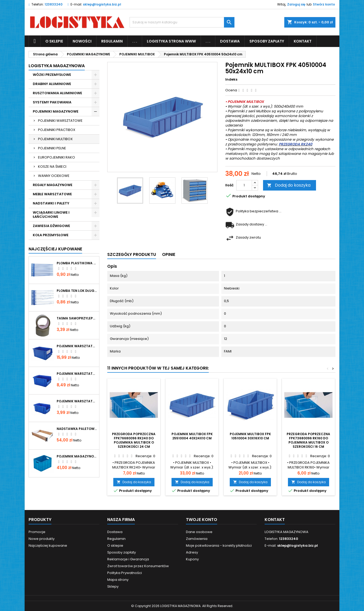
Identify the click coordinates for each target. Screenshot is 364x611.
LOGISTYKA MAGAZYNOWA (57, 66)
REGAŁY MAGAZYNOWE (53, 185)
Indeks (231, 80)
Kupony (192, 559)
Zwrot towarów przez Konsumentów (138, 566)
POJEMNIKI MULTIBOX (55, 139)
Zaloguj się (296, 4)
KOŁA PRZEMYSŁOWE (51, 235)
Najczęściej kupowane (48, 546)
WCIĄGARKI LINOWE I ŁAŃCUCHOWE (51, 215)
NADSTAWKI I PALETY (51, 203)
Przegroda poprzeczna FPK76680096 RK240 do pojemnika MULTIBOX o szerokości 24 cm (134, 440)
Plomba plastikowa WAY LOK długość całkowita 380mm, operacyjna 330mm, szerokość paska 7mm (77, 263)
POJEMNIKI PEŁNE (52, 148)
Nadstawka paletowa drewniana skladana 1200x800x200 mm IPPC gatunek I (77, 429)
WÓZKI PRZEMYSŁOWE (52, 75)
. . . (135, 41)
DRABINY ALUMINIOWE (52, 84)
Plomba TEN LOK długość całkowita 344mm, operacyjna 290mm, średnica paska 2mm (77, 291)
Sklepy (113, 586)
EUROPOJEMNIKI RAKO (57, 157)
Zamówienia (197, 539)
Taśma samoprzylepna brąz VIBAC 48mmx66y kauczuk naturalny (77, 318)
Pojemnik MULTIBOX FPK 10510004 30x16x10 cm (250, 436)
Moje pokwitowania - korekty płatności (219, 546)
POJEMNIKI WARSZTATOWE (60, 121)
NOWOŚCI (82, 41)
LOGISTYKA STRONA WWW (171, 41)
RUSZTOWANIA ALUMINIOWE (57, 93)
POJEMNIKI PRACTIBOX (57, 130)
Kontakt (275, 520)
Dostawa (230, 41)
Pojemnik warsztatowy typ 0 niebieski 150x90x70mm (77, 401)
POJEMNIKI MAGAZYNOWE (56, 111)
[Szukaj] (182, 22)
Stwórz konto (324, 4)
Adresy (192, 552)
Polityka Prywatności (125, 573)
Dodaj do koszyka (289, 185)
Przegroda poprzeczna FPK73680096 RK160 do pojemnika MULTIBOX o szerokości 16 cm (308, 440)
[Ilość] (244, 185)
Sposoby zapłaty (267, 41)
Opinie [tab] (169, 254)
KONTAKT (303, 41)
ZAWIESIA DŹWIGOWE (51, 226)
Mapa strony (118, 580)
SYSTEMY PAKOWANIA (52, 102)
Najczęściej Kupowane (55, 249)
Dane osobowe (199, 532)
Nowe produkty (42, 539)
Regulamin (112, 41)
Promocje (37, 532)
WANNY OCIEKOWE (54, 176)
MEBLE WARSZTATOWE (52, 194)
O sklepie (54, 41)
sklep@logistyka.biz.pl (102, 4)
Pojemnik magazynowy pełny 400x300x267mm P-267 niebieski (77, 456)
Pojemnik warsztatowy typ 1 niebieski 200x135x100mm (77, 374)
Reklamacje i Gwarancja (128, 559)
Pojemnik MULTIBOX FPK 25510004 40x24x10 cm (192, 436)
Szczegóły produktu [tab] (132, 254)
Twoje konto (202, 520)
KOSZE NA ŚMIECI (52, 167)
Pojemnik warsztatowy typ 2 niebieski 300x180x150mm (77, 346)
